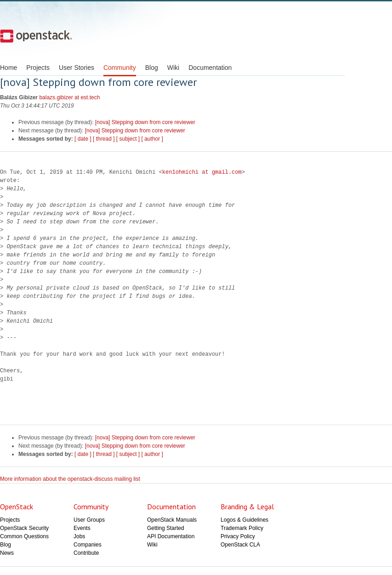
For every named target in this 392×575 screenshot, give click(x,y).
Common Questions (24, 536)
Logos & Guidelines (244, 520)
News (7, 553)
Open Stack (36, 36)
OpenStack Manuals (172, 520)
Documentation (210, 68)
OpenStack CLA (240, 545)
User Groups (89, 520)
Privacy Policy (238, 536)
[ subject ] (128, 139)
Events (82, 528)
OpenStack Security (24, 528)
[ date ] (83, 139)
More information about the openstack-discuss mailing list (70, 479)
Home (9, 68)
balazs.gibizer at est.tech (69, 97)
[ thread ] (104, 139)
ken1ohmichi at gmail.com (202, 172)
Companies (88, 545)
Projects (38, 68)
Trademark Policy (242, 528)
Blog (152, 68)
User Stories (77, 68)
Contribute (86, 553)
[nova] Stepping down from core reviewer (145, 122)
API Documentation (171, 536)
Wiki (173, 68)
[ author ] (152, 139)
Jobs (79, 536)
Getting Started (166, 528)
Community (120, 68)
